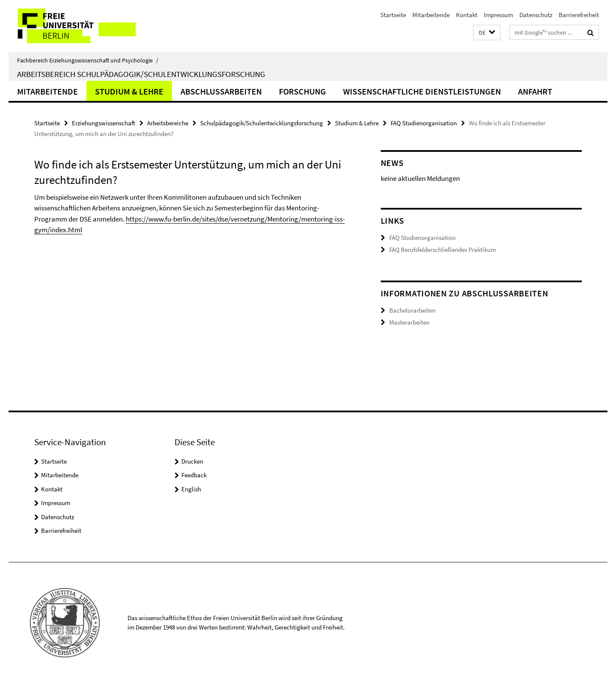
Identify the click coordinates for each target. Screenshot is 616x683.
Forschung (302, 91)
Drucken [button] (192, 461)
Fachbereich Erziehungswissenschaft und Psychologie (88, 60)
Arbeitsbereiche (168, 123)
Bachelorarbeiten (412, 310)
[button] (487, 33)
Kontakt (467, 15)
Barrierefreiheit (579, 15)
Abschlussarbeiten (221, 91)
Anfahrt (535, 91)
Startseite (393, 15)
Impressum (498, 15)
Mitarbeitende (431, 15)
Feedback (194, 475)
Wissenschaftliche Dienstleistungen (422, 91)
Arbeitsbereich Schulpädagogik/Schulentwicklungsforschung (141, 74)
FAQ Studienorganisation (424, 123)
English (191, 489)
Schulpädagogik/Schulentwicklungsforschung (262, 123)
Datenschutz (536, 15)
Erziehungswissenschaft (104, 123)
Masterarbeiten (409, 322)
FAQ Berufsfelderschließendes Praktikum (443, 250)
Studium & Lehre (129, 91)
